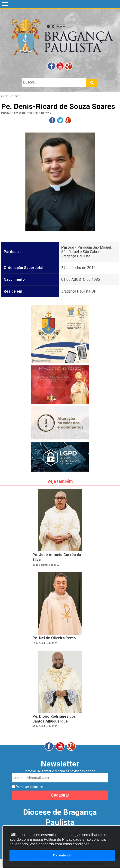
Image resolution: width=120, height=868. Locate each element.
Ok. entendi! (62, 855)
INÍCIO (5, 97)
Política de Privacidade (63, 839)
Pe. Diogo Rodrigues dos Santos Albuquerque (54, 719)
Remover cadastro (29, 787)
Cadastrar (60, 795)
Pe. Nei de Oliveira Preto (54, 638)
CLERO (16, 97)
